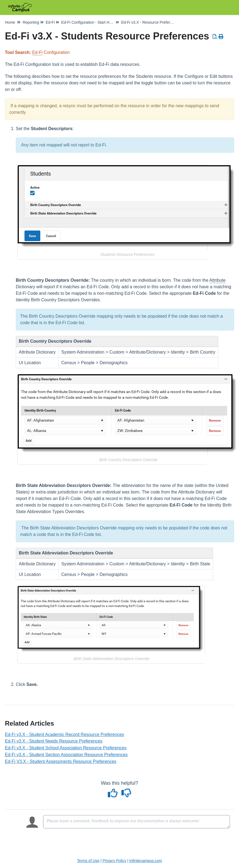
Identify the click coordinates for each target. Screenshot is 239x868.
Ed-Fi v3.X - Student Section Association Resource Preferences (66, 755)
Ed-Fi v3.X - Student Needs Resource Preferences (54, 741)
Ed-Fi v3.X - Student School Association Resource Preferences (66, 748)
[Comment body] (137, 822)
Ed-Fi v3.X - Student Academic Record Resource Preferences (65, 734)
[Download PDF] (215, 37)
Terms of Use (88, 861)
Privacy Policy (114, 861)
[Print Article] (221, 37)
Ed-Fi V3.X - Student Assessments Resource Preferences (61, 761)
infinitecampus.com (146, 861)
